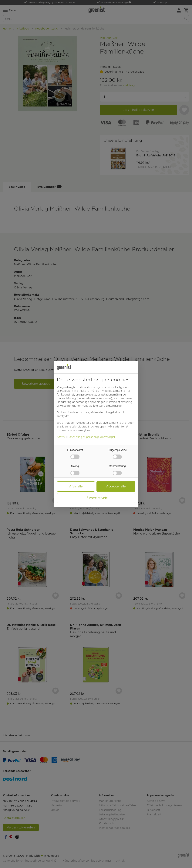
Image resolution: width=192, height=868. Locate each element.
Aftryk (61, 437)
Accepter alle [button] (116, 486)
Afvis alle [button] (76, 486)
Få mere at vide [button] (96, 498)
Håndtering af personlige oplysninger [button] (81, 402)
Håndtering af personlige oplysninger (91, 437)
